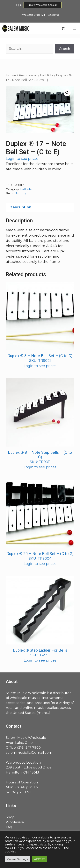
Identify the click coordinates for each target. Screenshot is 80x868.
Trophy (21, 193)
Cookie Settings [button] (17, 859)
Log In (18, 5)
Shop (10, 817)
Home (11, 75)
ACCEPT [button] (39, 859)
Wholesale (15, 822)
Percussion (28, 75)
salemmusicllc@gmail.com (29, 753)
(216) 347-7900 (29, 747)
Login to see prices (22, 159)
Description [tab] (20, 207)
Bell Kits (47, 75)
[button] (67, 93)
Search (65, 49)
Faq (9, 827)
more (42, 713)
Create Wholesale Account (43, 5)
